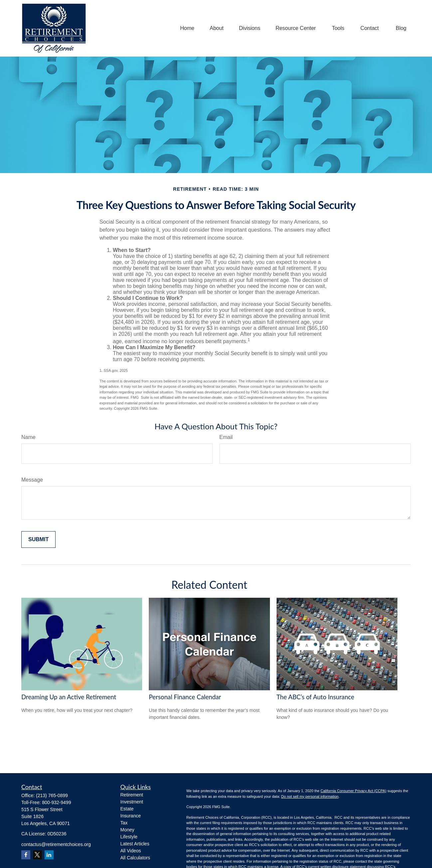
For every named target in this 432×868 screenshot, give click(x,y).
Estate (127, 809)
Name (28, 437)
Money (127, 830)
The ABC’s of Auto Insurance (316, 697)
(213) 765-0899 (52, 795)
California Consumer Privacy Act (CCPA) (353, 791)
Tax (124, 823)
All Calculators (135, 858)
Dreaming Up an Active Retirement (69, 697)
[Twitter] (37, 855)
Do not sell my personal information (310, 796)
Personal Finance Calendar (185, 697)
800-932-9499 (56, 802)
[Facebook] (26, 855)
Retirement (132, 795)
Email (226, 437)
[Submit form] (38, 540)
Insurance (131, 816)
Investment (132, 802)
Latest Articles (135, 844)
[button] (187, 28)
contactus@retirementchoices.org (56, 844)
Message (32, 480)
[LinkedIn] (49, 855)
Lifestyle (129, 837)
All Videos (131, 851)
